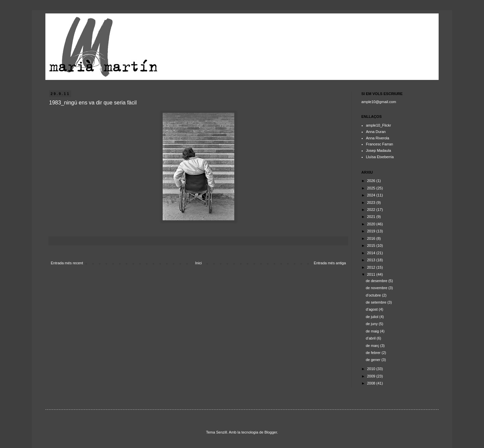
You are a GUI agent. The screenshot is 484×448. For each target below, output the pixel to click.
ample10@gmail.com (379, 102)
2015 (372, 245)
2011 (372, 274)
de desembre (377, 281)
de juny (372, 324)
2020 (372, 224)
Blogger (271, 432)
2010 (372, 369)
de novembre (377, 288)
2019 (372, 231)
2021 (372, 217)
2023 (372, 203)
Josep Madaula (379, 150)
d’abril (371, 338)
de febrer (374, 353)
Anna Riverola (378, 138)
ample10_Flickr (379, 125)
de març (373, 346)
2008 (372, 383)
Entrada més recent (67, 263)
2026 (372, 181)
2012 (372, 267)
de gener (373, 360)
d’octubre (374, 295)
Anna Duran (376, 132)
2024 (372, 195)
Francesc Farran (380, 144)
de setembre (376, 302)
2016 (372, 238)
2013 (372, 260)
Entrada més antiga (330, 263)
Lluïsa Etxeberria (380, 157)
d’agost (372, 309)
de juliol (372, 317)
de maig (373, 331)
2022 (372, 210)
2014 (372, 253)
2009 (372, 376)
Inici (199, 263)
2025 (372, 188)
